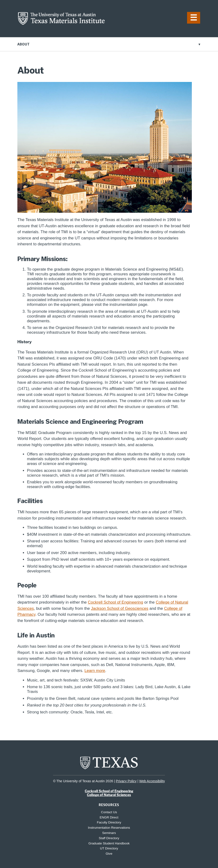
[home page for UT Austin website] (109, 769)
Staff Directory (109, 838)
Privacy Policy (126, 781)
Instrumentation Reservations (109, 828)
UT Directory (109, 848)
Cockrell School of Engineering (115, 602)
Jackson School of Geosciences (120, 608)
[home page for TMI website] (61, 24)
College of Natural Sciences (109, 795)
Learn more (95, 671)
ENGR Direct (109, 817)
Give (109, 854)
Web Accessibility (152, 781)
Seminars (109, 833)
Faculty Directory (109, 822)
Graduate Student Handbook (109, 843)
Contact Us (109, 812)
